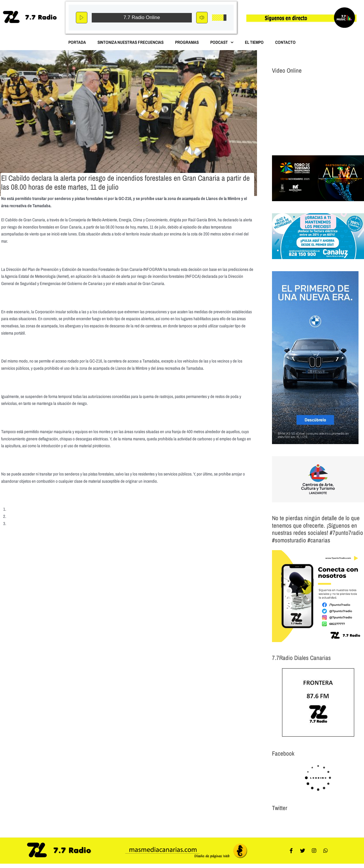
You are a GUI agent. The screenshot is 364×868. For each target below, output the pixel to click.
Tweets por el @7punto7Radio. (296, 822)
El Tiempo (254, 42)
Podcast (222, 43)
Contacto (285, 42)
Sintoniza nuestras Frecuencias (131, 42)
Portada (77, 42)
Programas (187, 42)
